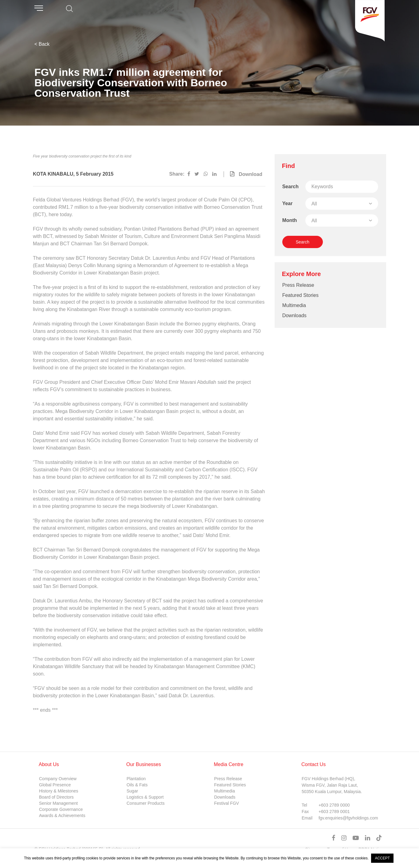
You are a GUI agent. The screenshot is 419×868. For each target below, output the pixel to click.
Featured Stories (300, 295)
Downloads (294, 315)
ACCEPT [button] (382, 858)
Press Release (298, 285)
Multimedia (294, 305)
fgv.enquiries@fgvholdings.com (348, 818)
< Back (42, 44)
